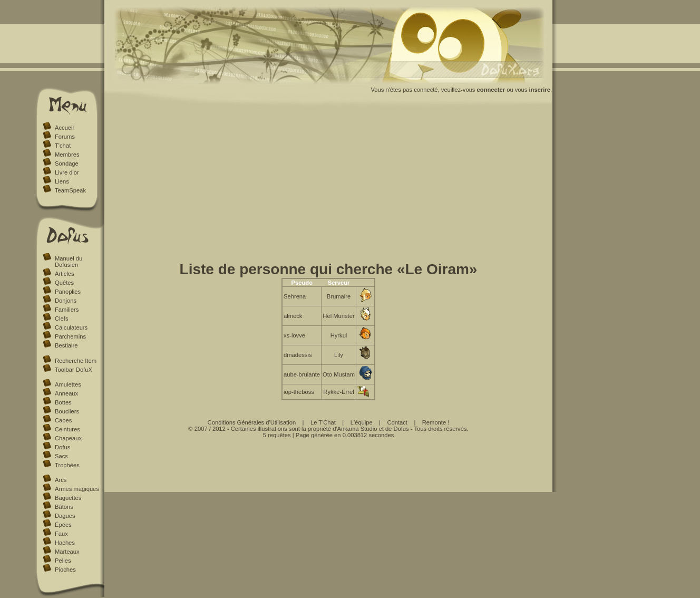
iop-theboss (299, 392)
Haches (65, 543)
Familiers (67, 310)
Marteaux (67, 552)
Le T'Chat (323, 422)
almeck (293, 316)
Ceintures (67, 429)
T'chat (63, 146)
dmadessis (298, 355)
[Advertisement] (329, 186)
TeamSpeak (70, 190)
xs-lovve (294, 335)
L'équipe (362, 422)
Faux (61, 534)
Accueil (64, 128)
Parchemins (70, 336)
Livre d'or (67, 172)
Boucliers (67, 411)
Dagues (65, 516)
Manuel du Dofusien (69, 262)
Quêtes (64, 283)
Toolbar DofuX (74, 370)
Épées (63, 525)
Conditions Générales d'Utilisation (252, 422)
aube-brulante (302, 374)
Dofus (62, 447)
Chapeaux (68, 438)
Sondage (67, 163)
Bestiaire (66, 345)
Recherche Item (76, 361)
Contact (397, 422)
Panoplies (68, 292)
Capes (63, 420)
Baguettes (68, 498)
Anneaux (66, 393)
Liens (62, 181)
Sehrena (295, 296)
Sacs (61, 456)
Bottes (63, 402)
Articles (65, 274)
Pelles (63, 561)
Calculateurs (71, 327)
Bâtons (64, 507)
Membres (67, 155)
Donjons (66, 301)
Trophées (67, 465)
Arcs (61, 480)
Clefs (62, 319)
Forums (65, 137)
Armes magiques (77, 489)
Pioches (65, 570)
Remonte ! (436, 422)
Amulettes (68, 384)
